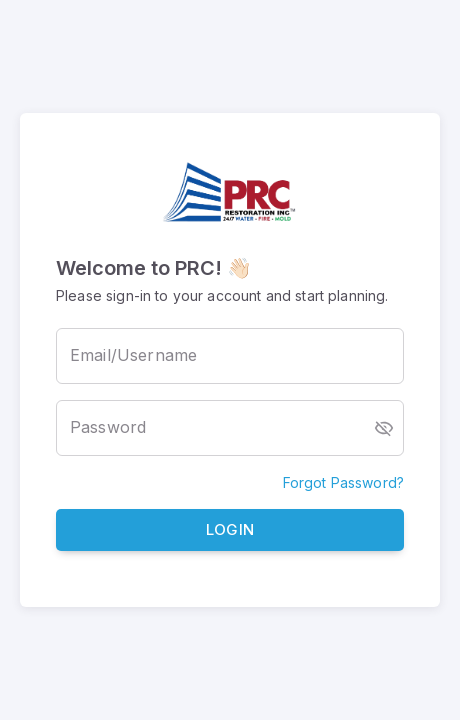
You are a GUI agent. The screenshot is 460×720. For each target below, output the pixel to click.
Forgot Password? (343, 482)
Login (230, 530)
